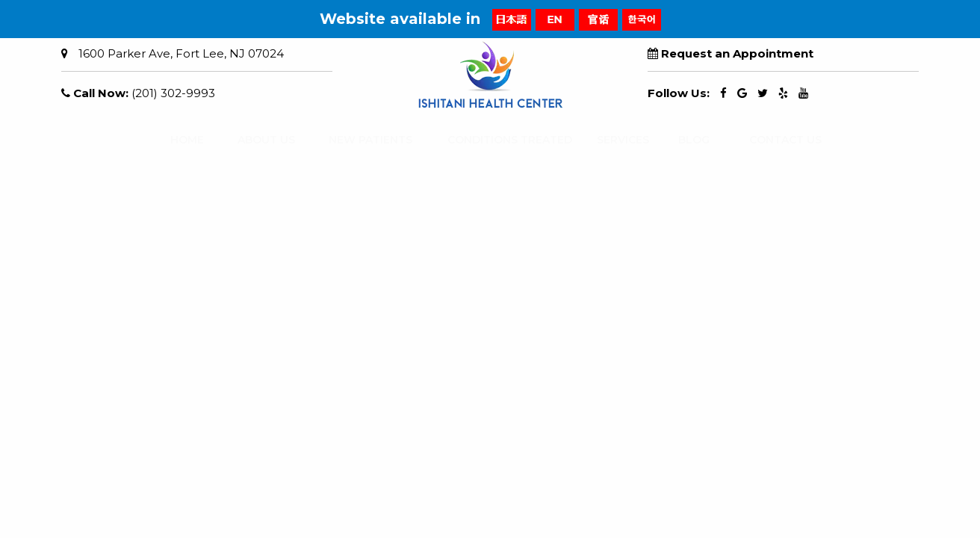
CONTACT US (776, 140)
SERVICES (615, 140)
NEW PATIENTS (360, 140)
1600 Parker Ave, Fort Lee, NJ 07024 (181, 53)
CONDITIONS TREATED (496, 140)
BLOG (689, 140)
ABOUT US (258, 140)
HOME (181, 140)
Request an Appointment (737, 53)
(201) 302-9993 (173, 93)
